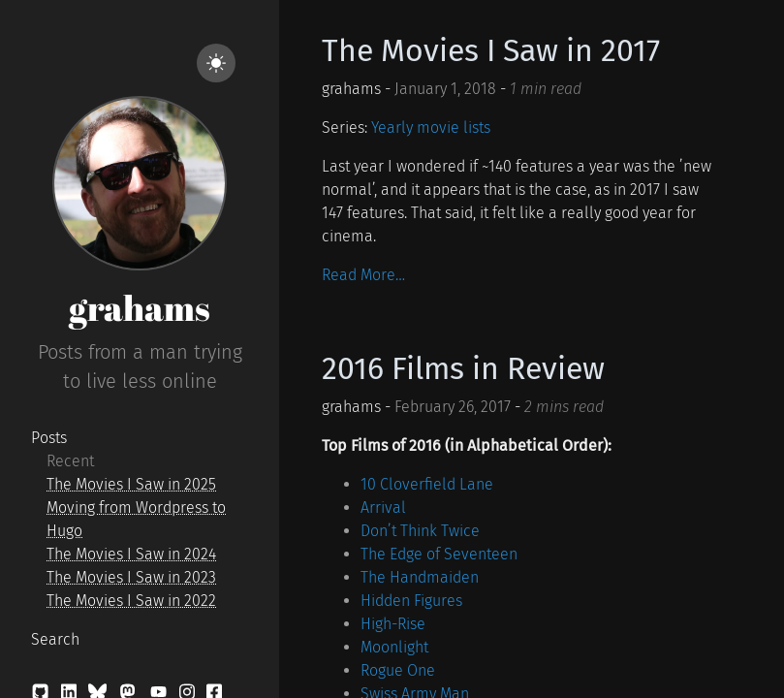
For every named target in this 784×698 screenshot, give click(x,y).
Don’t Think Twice (420, 531)
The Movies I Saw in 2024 (131, 554)
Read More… (363, 275)
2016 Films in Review (463, 368)
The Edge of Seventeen (439, 554)
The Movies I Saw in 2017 (491, 50)
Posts (49, 438)
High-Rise (393, 624)
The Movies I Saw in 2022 (131, 601)
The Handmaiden (420, 577)
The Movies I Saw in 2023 (131, 577)
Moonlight (394, 647)
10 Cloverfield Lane (427, 484)
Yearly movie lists (431, 127)
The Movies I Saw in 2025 (131, 484)
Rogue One (398, 670)
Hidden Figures (411, 601)
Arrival (383, 508)
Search (55, 639)
